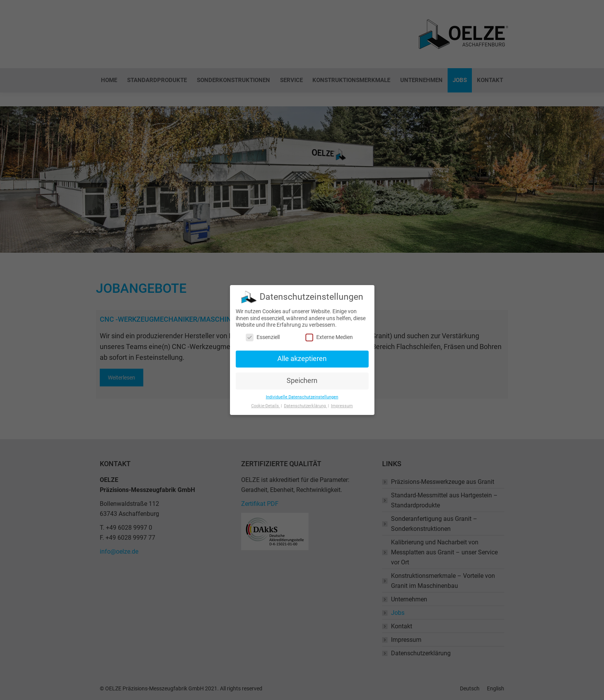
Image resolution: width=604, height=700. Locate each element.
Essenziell (263, 335)
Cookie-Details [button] (266, 404)
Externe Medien (329, 335)
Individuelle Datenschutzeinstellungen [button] (302, 395)
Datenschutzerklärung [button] (305, 404)
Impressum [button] (342, 404)
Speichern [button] (302, 379)
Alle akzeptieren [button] (302, 357)
